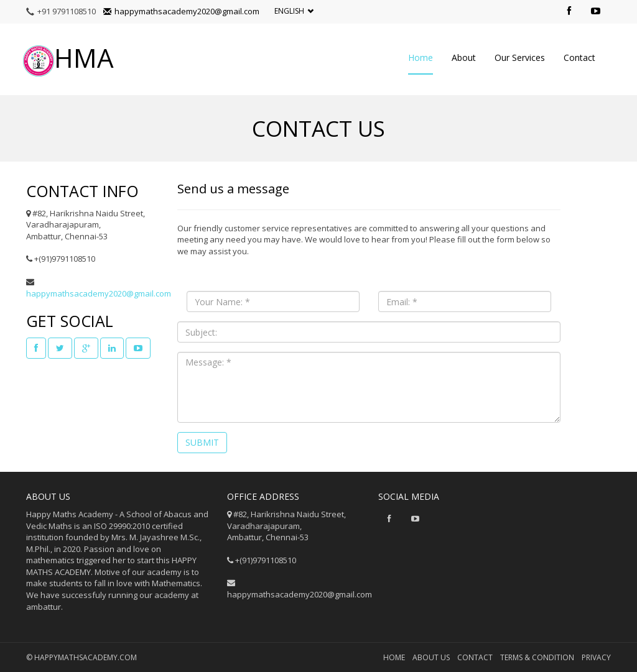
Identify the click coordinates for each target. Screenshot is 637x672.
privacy (596, 657)
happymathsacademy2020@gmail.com (181, 11)
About (464, 58)
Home (421, 58)
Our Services (520, 58)
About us (431, 657)
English (294, 11)
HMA (68, 59)
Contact (579, 58)
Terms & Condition (537, 657)
